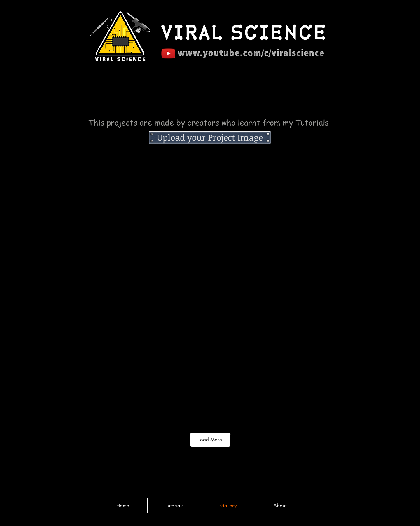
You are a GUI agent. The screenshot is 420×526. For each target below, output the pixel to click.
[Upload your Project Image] (210, 137)
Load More (210, 440)
